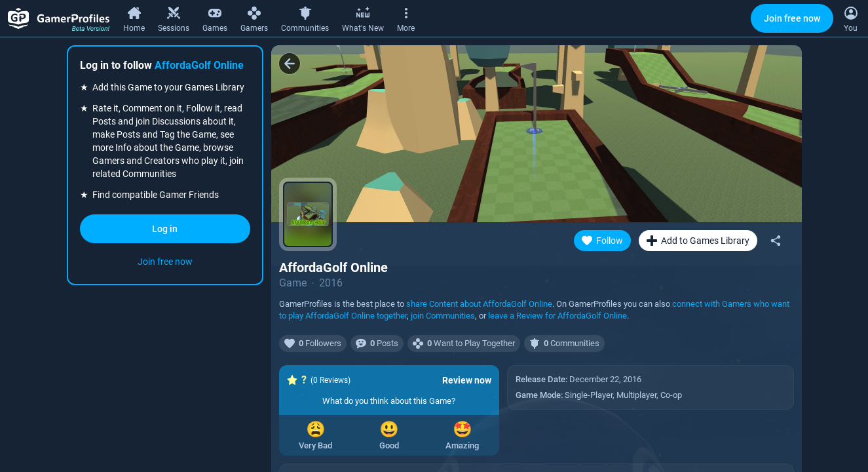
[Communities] (305, 18)
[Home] (134, 18)
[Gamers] (254, 18)
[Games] (215, 18)
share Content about (479, 304)
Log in (165, 229)
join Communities (443, 316)
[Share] (776, 241)
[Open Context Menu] (851, 18)
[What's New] (363, 18)
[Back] (290, 64)
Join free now (792, 18)
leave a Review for (557, 316)
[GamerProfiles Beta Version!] (59, 18)
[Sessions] (174, 18)
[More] (406, 18)
